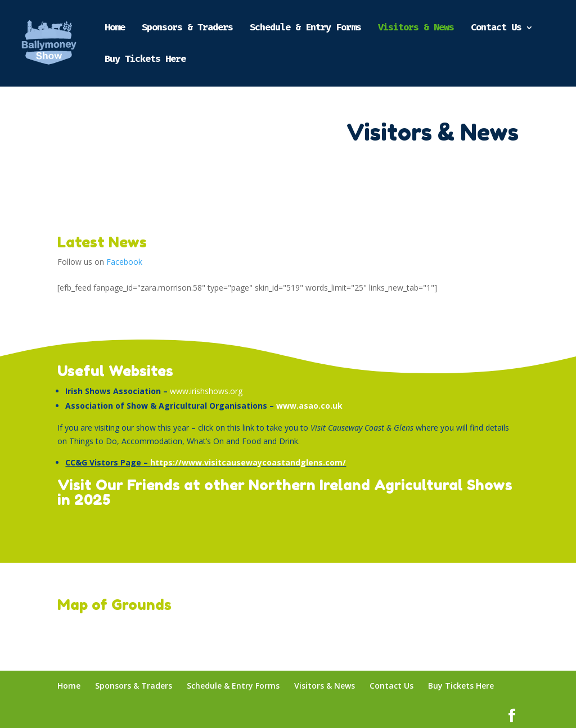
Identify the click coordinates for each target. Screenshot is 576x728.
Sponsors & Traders (187, 28)
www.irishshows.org (206, 391)
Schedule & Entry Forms (305, 28)
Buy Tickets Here (145, 60)
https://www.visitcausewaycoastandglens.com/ (248, 462)
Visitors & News (416, 28)
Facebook (124, 262)
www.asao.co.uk (309, 406)
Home (115, 28)
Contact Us (496, 28)
